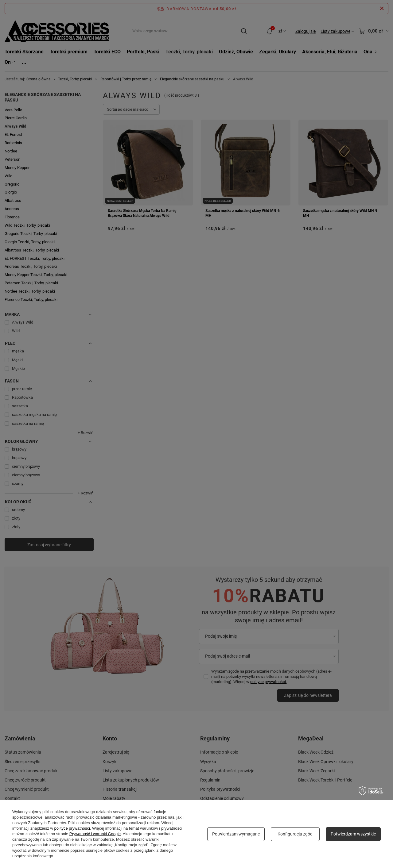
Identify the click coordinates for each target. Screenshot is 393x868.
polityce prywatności (72, 828)
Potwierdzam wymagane (236, 834)
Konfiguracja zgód (295, 834)
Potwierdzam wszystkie (353, 834)
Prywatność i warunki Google (95, 834)
